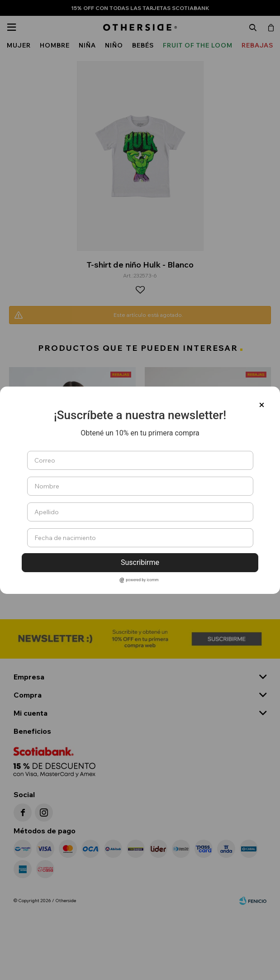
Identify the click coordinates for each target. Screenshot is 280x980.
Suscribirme (140, 562)
